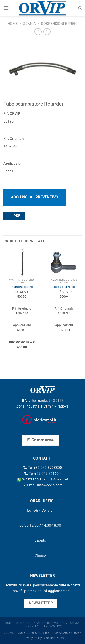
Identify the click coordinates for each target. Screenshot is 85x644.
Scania (29, 24)
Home (13, 24)
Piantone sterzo (22, 287)
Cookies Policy (54, 638)
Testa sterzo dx (64, 287)
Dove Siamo (70, 623)
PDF (14, 216)
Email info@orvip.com (43, 485)
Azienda (22, 623)
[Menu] (6, 8)
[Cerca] (80, 8)
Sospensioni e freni (59, 24)
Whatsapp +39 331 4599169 (42, 479)
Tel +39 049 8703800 (43, 468)
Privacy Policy (32, 638)
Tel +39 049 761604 (42, 474)
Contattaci (32, 626)
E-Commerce (53, 626)
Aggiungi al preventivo (35, 197)
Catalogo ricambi (45, 623)
